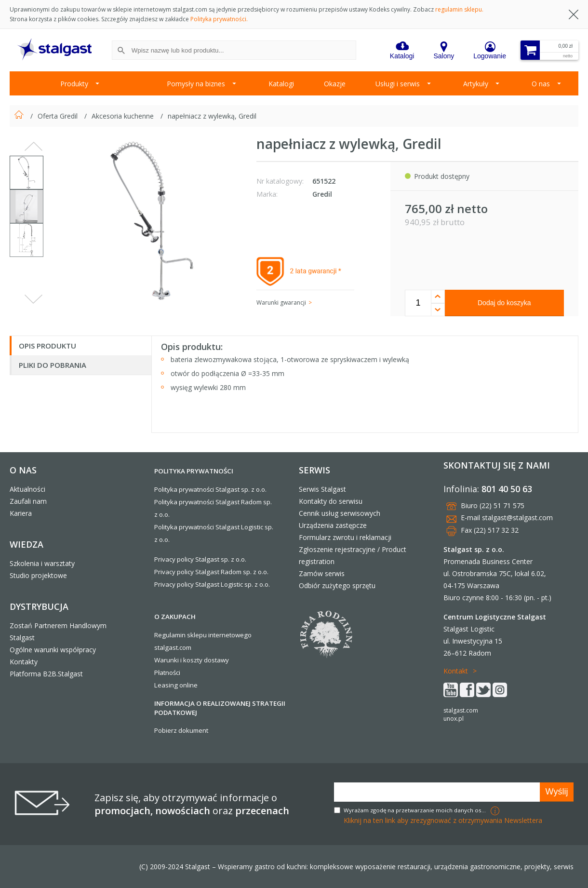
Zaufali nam (28, 501)
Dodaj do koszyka (504, 303)
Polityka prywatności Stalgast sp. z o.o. (210, 489)
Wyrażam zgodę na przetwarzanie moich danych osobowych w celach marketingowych (416, 810)
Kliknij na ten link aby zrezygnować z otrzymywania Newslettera (443, 820)
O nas (541, 84)
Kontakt (456, 671)
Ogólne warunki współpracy (53, 650)
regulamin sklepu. (459, 9)
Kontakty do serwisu (331, 501)
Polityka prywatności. (219, 19)
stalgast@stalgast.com (517, 518)
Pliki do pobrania (53, 365)
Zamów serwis (322, 573)
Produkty (74, 84)
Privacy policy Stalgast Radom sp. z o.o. (211, 572)
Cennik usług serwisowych (340, 513)
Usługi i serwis (398, 84)
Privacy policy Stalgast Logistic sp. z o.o (211, 584)
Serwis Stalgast (322, 489)
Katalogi (281, 84)
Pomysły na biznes (196, 84)
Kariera (21, 513)
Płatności (167, 673)
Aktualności (27, 489)
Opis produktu (47, 346)
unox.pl (454, 719)
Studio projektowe (38, 575)
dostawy (216, 660)
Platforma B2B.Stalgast (46, 674)
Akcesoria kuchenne (124, 116)
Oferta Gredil (59, 116)
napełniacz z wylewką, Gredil (212, 116)
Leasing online (176, 685)
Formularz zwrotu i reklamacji (345, 537)
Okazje (335, 84)
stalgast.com (461, 710)
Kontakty (24, 662)
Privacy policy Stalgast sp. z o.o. (200, 559)
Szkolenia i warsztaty (42, 563)
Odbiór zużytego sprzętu (337, 585)
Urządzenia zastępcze (333, 525)
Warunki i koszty (178, 660)
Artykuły (476, 84)
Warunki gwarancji (281, 303)
